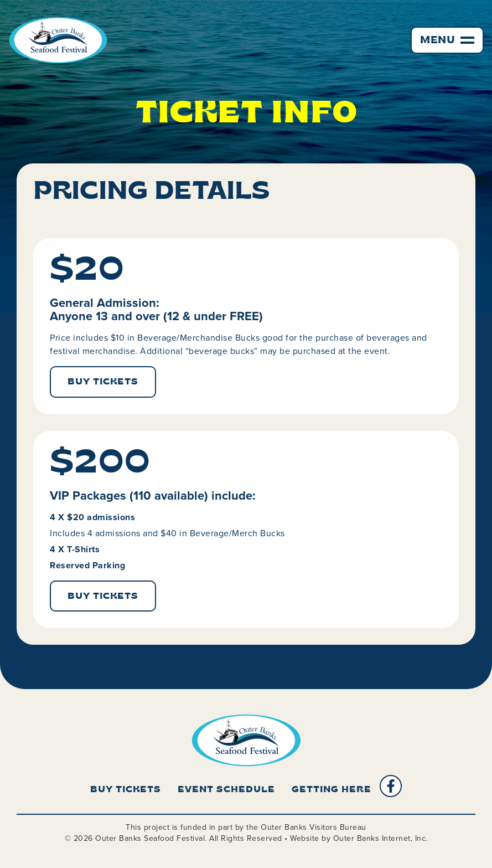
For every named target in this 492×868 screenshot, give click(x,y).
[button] (447, 40)
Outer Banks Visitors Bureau (314, 827)
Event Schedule (226, 790)
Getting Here (332, 790)
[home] (58, 40)
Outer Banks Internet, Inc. (380, 838)
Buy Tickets (126, 790)
